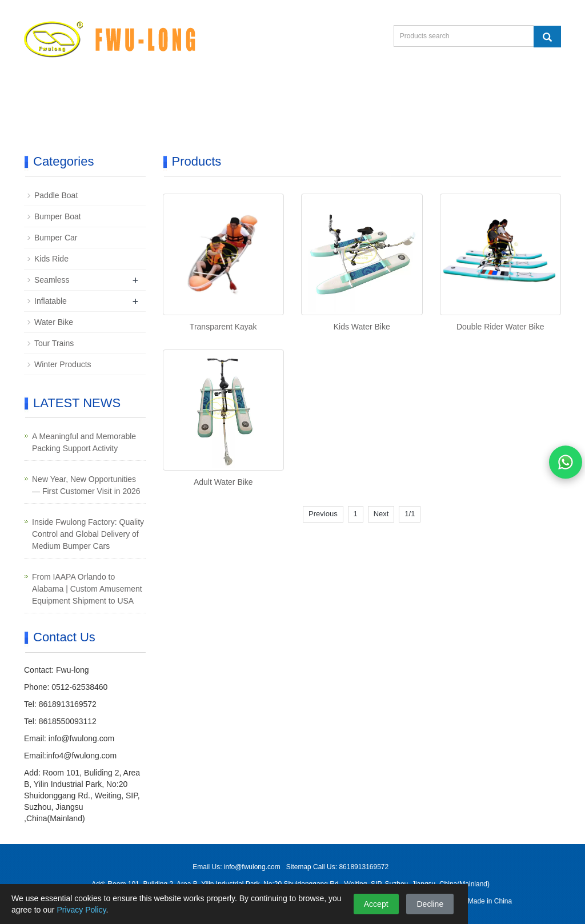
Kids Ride (51, 259)
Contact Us (504, 93)
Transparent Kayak (223, 327)
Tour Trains (54, 343)
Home (53, 93)
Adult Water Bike (223, 482)
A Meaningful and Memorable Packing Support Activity (84, 442)
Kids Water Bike (362, 327)
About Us (316, 93)
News (436, 93)
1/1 (410, 514)
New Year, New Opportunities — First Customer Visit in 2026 (86, 485)
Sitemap (300, 867)
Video (251, 93)
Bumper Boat (58, 216)
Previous (323, 514)
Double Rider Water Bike (500, 327)
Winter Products (63, 364)
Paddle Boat (56, 195)
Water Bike (54, 322)
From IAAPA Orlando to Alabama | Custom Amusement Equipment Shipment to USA (87, 589)
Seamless (52, 280)
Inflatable (51, 301)
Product (116, 93)
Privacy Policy (81, 910)
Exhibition (185, 93)
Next (381, 514)
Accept (376, 904)
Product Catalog (74, 121)
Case (380, 93)
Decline (430, 904)
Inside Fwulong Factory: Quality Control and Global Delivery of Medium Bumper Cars (88, 534)
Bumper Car (56, 238)
